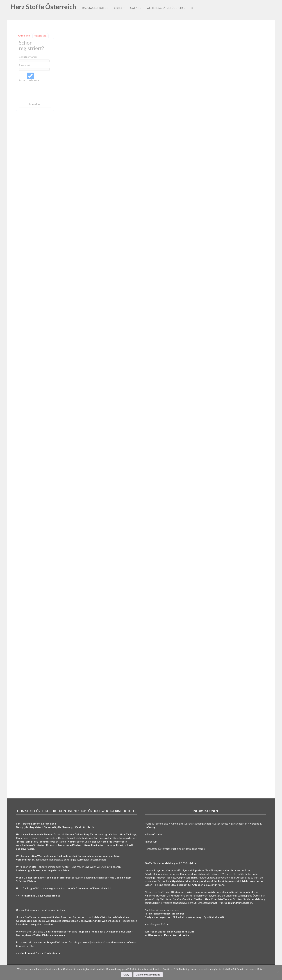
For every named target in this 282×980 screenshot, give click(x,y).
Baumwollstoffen (108, 838)
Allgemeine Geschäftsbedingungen (191, 824)
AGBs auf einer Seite (156, 824)
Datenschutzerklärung (148, 975)
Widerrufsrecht (153, 834)
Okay (126, 975)
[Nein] (278, 972)
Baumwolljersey (128, 838)
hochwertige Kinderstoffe (109, 834)
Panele (63, 842)
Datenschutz (221, 824)
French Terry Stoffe (27, 842)
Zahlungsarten (239, 824)
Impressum (151, 842)
